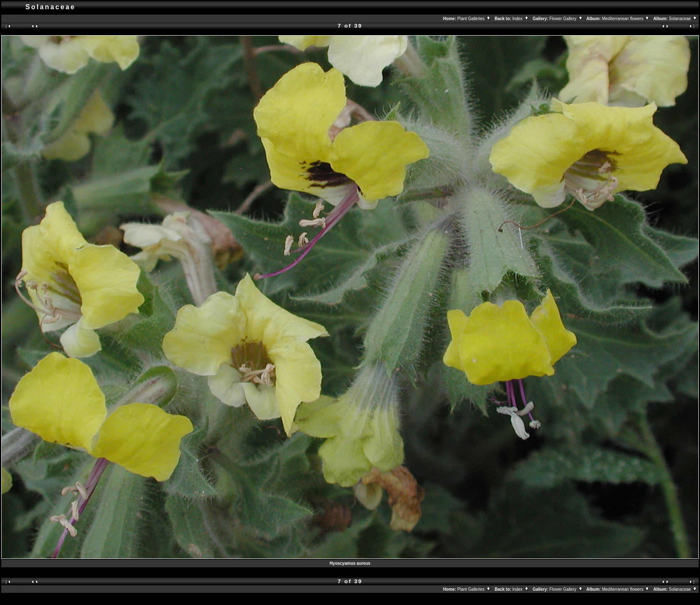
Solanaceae (683, 19)
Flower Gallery (566, 19)
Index (521, 19)
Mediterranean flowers (626, 19)
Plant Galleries (474, 19)
